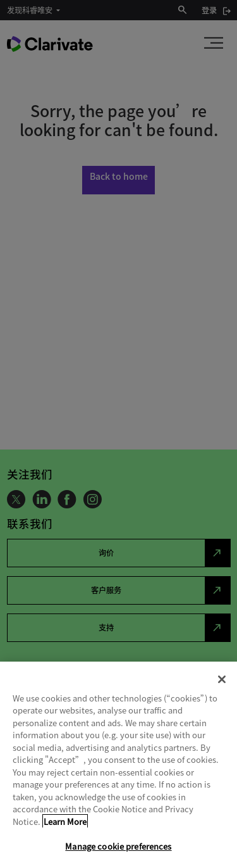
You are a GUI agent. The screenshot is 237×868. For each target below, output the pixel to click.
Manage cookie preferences (118, 846)
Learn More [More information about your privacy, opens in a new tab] (65, 821)
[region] (118, 765)
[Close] (222, 679)
